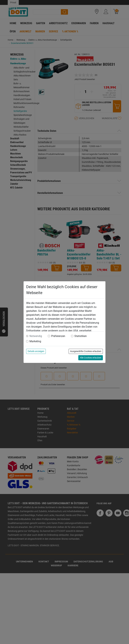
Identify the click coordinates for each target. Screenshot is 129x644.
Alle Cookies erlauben (91, 358)
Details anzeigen (36, 351)
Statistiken (81, 336)
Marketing (35, 341)
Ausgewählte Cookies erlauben (86, 351)
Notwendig (36, 336)
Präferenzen (58, 336)
